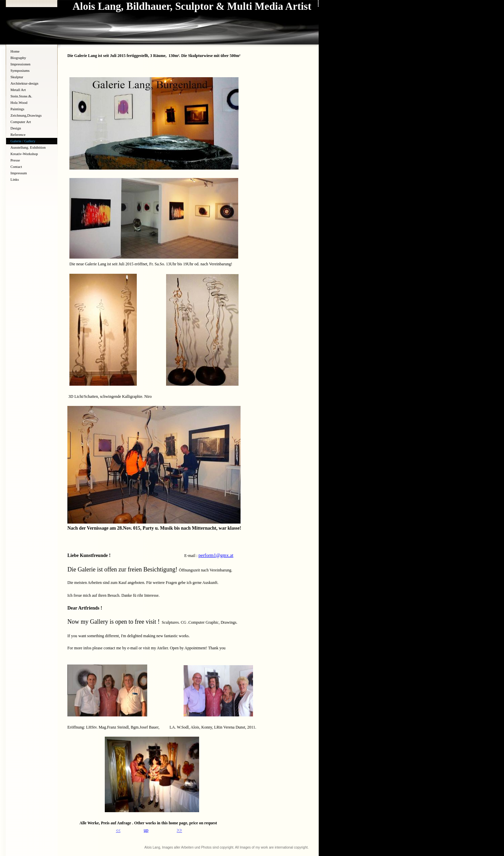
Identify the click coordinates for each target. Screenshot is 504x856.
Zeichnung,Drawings (26, 115)
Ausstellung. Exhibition (28, 147)
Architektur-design (24, 83)
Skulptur (17, 77)
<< (118, 830)
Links (15, 179)
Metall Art (18, 90)
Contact (16, 167)
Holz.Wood (19, 102)
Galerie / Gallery (23, 141)
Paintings (17, 109)
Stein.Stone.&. (21, 96)
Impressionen (20, 64)
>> (180, 830)
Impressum (19, 173)
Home (15, 51)
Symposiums (20, 70)
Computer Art (21, 122)
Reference (18, 135)
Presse (15, 160)
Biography (18, 58)
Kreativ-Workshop (24, 154)
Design (16, 128)
